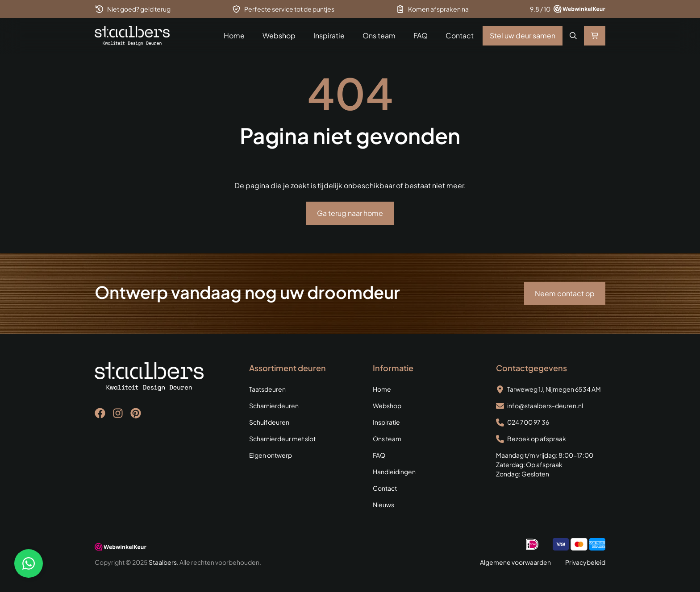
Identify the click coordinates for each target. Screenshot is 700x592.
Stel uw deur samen (523, 35)
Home (234, 35)
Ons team (379, 35)
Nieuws (383, 505)
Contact (460, 35)
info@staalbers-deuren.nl (545, 406)
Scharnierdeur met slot (282, 439)
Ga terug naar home (350, 213)
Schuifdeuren (269, 422)
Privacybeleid (585, 562)
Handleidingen (394, 472)
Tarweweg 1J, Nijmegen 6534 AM (554, 389)
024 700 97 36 (528, 422)
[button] (573, 36)
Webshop (279, 35)
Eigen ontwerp (271, 455)
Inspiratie (329, 35)
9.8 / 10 (540, 9)
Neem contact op (565, 293)
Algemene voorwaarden (515, 562)
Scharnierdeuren (274, 406)
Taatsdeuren (267, 389)
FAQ (421, 35)
